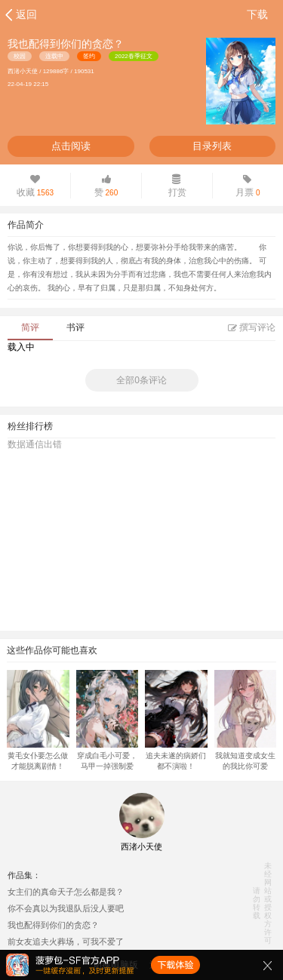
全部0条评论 (141, 380)
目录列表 (212, 146)
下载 (257, 14)
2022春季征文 (134, 56)
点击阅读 (71, 146)
